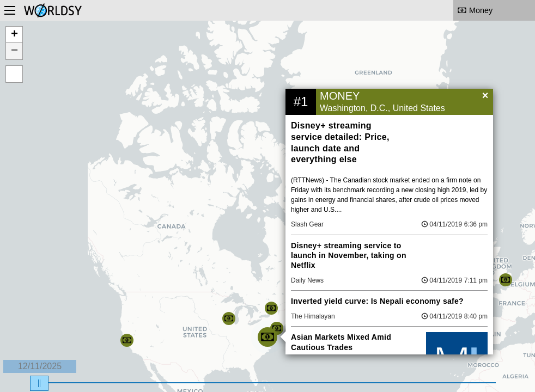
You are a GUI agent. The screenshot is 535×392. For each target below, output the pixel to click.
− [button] (14, 51)
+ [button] (14, 35)
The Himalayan (313, 316)
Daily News (307, 280)
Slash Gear (307, 224)
